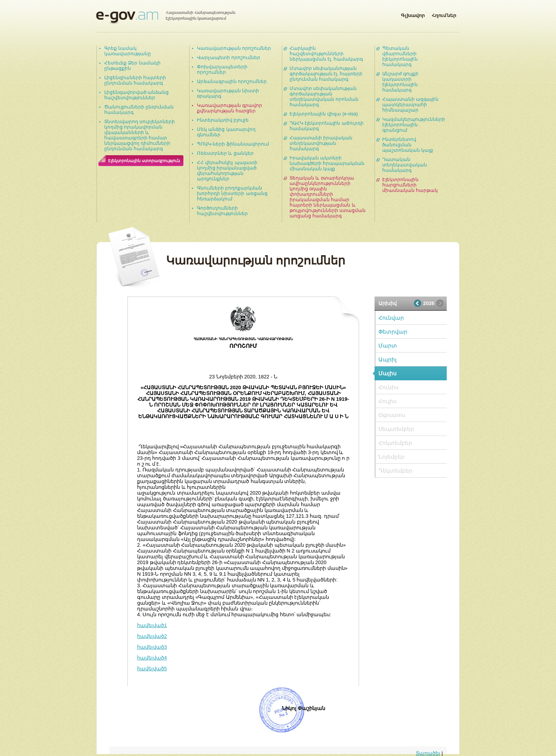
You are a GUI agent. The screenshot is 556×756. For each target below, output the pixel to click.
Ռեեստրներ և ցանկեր (225, 153)
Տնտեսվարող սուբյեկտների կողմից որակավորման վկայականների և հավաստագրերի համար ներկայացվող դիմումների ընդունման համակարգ (140, 135)
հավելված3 (152, 647)
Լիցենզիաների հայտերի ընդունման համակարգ (135, 80)
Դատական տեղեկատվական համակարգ (405, 165)
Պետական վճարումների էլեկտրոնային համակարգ (400, 56)
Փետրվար (393, 332)
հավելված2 (152, 636)
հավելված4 (152, 658)
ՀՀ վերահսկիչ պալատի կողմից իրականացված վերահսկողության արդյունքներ (227, 171)
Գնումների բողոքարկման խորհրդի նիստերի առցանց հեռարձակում (232, 193)
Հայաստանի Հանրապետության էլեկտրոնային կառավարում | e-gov (166, 17)
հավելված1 (152, 625)
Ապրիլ (387, 359)
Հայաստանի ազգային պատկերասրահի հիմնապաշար (410, 105)
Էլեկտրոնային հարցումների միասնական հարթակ (410, 185)
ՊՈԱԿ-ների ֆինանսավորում (233, 144)
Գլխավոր (413, 14)
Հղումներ (444, 14)
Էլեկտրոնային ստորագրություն (144, 161)
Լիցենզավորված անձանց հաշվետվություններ (136, 95)
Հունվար (391, 318)
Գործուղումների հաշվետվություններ (222, 211)
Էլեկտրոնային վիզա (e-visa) (324, 114)
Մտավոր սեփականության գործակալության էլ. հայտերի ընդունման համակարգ (326, 74)
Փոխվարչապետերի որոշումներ (222, 69)
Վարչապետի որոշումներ (229, 58)
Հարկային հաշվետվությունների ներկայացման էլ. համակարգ (326, 54)
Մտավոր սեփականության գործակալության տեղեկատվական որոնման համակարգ (324, 97)
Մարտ (388, 346)
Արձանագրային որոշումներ (232, 81)
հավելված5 (152, 669)
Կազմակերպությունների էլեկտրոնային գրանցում (414, 125)
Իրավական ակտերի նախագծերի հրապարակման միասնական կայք (327, 163)
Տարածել (428, 753)
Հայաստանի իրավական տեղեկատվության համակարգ (321, 143)
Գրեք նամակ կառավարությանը (128, 51)
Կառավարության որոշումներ (234, 48)
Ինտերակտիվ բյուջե (223, 120)
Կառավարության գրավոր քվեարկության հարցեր (230, 108)
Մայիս (387, 373)
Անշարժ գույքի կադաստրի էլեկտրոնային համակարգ (400, 82)
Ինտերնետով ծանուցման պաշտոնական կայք (408, 145)
